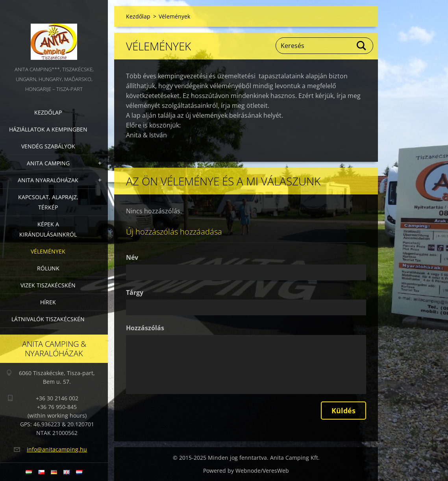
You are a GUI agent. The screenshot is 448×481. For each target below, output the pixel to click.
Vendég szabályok (48, 146)
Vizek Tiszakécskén (48, 285)
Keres (362, 46)
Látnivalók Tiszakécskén (48, 319)
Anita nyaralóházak (48, 180)
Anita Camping (48, 163)
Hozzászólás (145, 328)
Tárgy (135, 292)
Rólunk (48, 268)
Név (132, 257)
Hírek (48, 302)
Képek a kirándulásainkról (48, 229)
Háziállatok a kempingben (48, 129)
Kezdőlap (48, 112)
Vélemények (48, 251)
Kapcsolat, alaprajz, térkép (48, 202)
